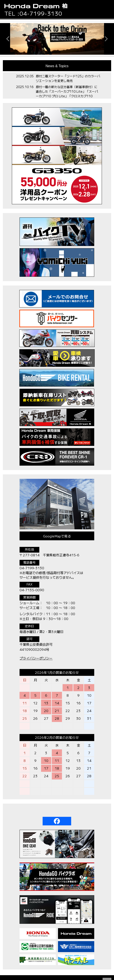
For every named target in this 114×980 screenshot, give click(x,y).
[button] (108, 8)
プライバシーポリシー (36, 658)
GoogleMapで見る (57, 536)
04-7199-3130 (41, 13)
